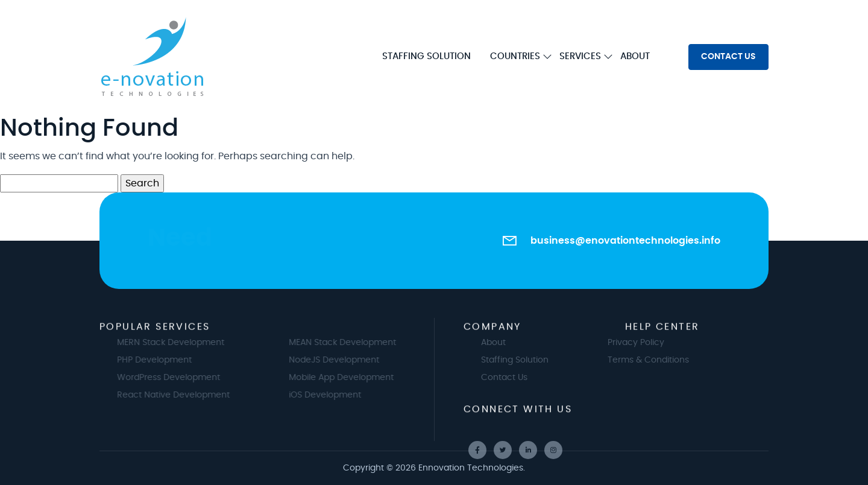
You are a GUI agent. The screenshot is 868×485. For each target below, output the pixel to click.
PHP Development (166, 360)
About (505, 343)
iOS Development (337, 395)
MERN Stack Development (183, 343)
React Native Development (185, 395)
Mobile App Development (353, 378)
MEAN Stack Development (354, 343)
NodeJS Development (346, 360)
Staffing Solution (527, 360)
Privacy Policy (624, 343)
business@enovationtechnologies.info (625, 241)
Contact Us (516, 378)
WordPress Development (181, 378)
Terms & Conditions (636, 360)
